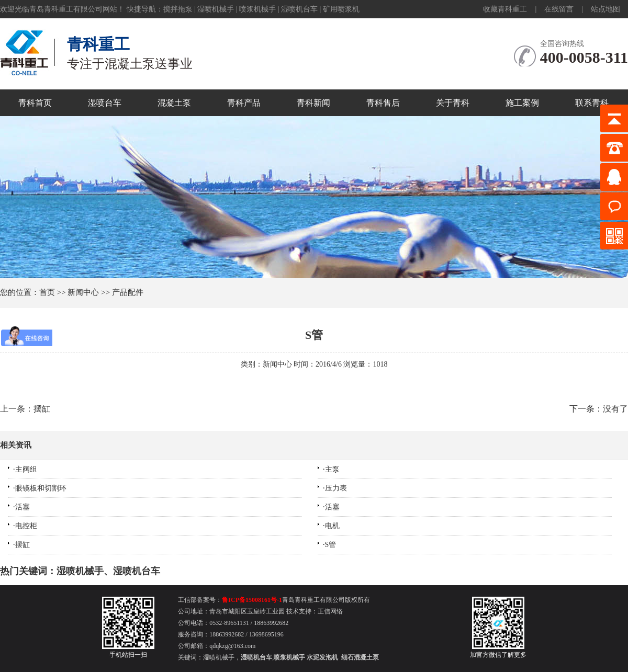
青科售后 (383, 103)
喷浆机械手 (257, 9)
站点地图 (605, 9)
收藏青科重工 (505, 9)
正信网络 (330, 611)
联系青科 (592, 103)
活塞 (23, 507)
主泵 (332, 469)
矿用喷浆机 (341, 9)
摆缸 (23, 545)
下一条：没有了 (599, 409)
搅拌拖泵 (178, 9)
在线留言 (559, 9)
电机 (332, 526)
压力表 (336, 488)
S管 (314, 335)
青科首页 (35, 103)
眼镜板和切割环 (41, 488)
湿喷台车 (105, 103)
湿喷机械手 (216, 9)
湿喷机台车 (299, 9)
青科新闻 (313, 103)
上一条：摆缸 (25, 409)
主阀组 (26, 469)
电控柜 (26, 526)
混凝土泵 (174, 103)
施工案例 (522, 103)
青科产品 (244, 103)
